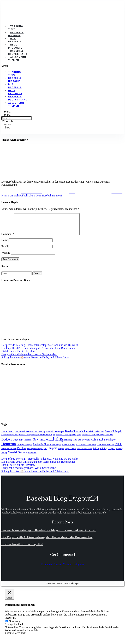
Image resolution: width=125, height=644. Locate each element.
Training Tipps (16, 28)
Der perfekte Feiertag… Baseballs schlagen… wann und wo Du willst (40, 349)
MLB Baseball (15, 40)
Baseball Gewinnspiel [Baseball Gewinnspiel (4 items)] (55, 436)
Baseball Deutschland (18, 52)
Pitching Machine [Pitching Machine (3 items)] (33, 453)
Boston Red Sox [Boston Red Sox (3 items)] (88, 439)
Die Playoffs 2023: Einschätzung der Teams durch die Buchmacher (38, 352)
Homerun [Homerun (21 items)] (9, 448)
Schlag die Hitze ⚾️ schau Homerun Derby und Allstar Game (35, 362)
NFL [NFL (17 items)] (119, 448)
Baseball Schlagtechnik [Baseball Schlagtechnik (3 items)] (10, 439)
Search (8, 115)
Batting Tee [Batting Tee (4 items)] (76, 439)
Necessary (15, 625)
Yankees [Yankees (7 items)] (32, 457)
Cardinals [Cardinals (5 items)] (109, 439)
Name (5, 244)
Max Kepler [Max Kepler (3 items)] (57, 449)
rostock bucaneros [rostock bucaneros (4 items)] (84, 453)
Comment (8, 238)
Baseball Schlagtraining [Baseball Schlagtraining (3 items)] (28, 439)
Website (6, 257)
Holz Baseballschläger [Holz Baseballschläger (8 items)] (103, 444)
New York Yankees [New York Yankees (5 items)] (106, 448)
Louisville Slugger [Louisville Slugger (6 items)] (42, 448)
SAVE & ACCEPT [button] (15, 638)
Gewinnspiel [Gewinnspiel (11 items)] (41, 444)
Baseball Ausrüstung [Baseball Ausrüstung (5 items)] (36, 435)
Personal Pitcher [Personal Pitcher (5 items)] (9, 453)
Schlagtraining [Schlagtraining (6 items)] (100, 453)
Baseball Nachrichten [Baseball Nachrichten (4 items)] (95, 436)
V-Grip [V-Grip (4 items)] (4, 457)
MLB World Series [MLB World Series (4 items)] (84, 449)
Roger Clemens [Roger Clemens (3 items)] (70, 453)
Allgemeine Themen (17, 59)
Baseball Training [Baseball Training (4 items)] (63, 439)
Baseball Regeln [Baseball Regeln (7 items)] (113, 435)
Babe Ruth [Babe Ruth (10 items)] (8, 435)
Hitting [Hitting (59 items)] (56, 443)
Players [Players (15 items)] (52, 452)
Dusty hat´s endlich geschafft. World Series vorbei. (29, 358)
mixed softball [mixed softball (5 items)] (68, 448)
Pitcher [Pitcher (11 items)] (22, 452)
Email (5, 250)
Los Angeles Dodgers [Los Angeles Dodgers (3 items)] (24, 449)
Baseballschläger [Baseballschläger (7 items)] (46, 439)
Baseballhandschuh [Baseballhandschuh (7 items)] (75, 435)
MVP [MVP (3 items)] (94, 449)
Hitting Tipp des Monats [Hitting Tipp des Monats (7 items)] (77, 444)
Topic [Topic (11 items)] (112, 452)
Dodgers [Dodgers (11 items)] (7, 444)
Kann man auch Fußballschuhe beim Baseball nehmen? (32, 196)
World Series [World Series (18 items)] (17, 456)
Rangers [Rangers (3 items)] (61, 453)
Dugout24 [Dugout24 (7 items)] (18, 444)
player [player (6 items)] (43, 453)
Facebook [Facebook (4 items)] (28, 444)
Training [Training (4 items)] (119, 453)
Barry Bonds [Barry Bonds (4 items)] (20, 436)
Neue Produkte (15, 46)
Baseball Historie (16, 34)
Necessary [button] (10, 622)
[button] (11, 66)
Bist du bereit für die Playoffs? (18, 355)
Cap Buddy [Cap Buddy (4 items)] (99, 439)
